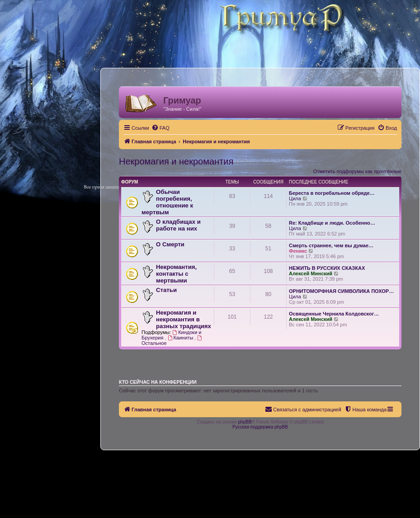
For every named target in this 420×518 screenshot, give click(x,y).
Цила (295, 198)
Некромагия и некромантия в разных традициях (184, 319)
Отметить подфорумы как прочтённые (357, 171)
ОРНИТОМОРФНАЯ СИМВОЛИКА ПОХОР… (341, 291)
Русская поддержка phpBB (260, 427)
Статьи (166, 290)
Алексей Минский (311, 273)
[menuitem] (160, 128)
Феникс (298, 251)
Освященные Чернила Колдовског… (334, 314)
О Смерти (170, 244)
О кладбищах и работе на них (178, 225)
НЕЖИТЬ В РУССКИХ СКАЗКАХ (327, 268)
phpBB (245, 422)
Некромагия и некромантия (176, 161)
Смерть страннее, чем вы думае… (331, 245)
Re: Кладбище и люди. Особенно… (332, 223)
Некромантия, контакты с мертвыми (176, 274)
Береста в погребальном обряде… (332, 193)
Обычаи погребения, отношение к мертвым (167, 202)
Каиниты (181, 338)
